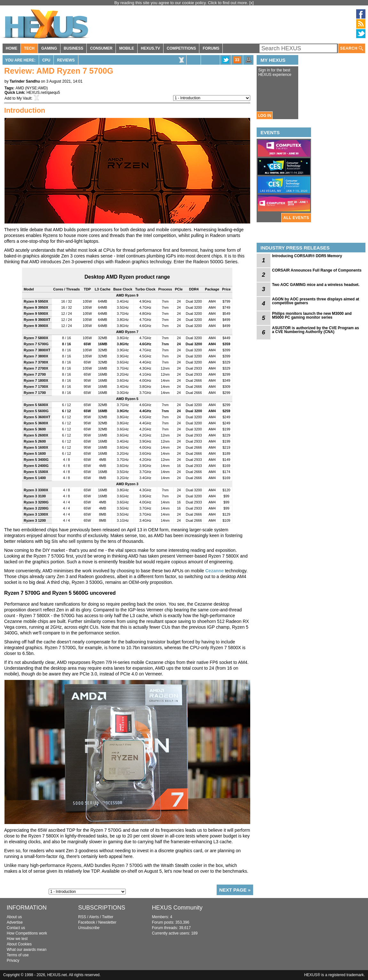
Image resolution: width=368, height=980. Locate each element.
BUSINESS (73, 48)
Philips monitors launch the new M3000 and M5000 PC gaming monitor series (312, 315)
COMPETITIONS (181, 48)
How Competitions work (27, 933)
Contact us (16, 928)
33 (237, 60)
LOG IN (264, 116)
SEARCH (352, 49)
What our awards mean (27, 950)
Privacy (13, 960)
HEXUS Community (177, 908)
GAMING (49, 48)
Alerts (94, 917)
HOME (12, 48)
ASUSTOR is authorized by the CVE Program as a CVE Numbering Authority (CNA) (316, 330)
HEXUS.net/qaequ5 (43, 93)
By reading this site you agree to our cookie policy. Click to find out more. (182, 3)
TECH (29, 48)
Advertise (15, 922)
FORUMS (211, 48)
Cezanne (214, 571)
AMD (20, 88)
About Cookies (19, 944)
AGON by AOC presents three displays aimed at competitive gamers (316, 301)
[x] (252, 3)
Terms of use (18, 955)
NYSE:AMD (36, 88)
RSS (82, 917)
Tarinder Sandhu (25, 81)
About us (14, 917)
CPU (46, 60)
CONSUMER (101, 48)
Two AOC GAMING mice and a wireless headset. (316, 285)
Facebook (87, 922)
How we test (17, 939)
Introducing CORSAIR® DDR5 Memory (307, 256)
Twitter (108, 917)
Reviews (66, 60)
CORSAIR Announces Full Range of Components (317, 270)
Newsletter (107, 922)
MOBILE (127, 48)
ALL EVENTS (296, 218)
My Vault (24, 98)
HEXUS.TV (150, 48)
